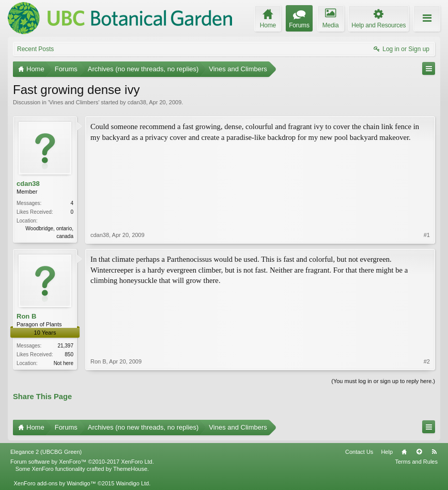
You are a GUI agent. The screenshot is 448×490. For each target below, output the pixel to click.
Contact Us (359, 452)
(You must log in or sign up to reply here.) (383, 381)
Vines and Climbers (74, 102)
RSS (434, 452)
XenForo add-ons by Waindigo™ (55, 483)
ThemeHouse (130, 469)
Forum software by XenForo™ (82, 462)
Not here (64, 363)
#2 (427, 361)
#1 (427, 235)
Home (404, 452)
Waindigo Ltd (132, 483)
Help (387, 452)
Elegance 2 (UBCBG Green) (46, 452)
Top (419, 452)
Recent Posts (35, 49)
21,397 (65, 346)
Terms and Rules (416, 462)
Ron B (26, 316)
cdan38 (137, 102)
